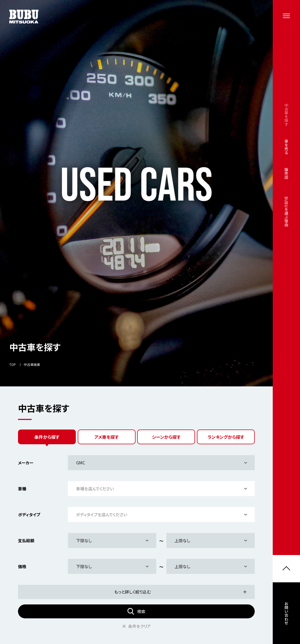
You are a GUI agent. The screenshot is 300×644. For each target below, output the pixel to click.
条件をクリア (136, 626)
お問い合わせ (286, 615)
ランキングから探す (226, 437)
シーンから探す (166, 437)
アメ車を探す (106, 437)
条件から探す (47, 437)
